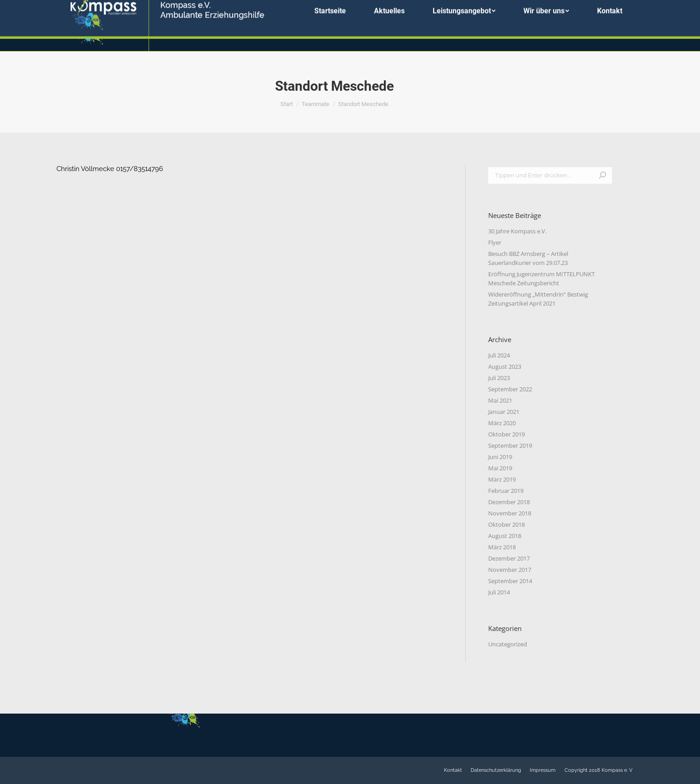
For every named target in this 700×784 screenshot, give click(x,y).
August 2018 (505, 536)
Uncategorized (508, 644)
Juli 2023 (499, 378)
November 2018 (510, 513)
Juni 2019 (500, 457)
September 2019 (510, 445)
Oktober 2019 (506, 434)
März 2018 (502, 547)
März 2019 (502, 479)
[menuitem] (330, 26)
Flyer (495, 242)
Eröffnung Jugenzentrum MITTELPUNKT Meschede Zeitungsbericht (541, 278)
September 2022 (510, 389)
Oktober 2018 (506, 524)
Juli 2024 (499, 355)
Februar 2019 (506, 491)
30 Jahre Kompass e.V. (517, 231)
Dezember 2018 (509, 502)
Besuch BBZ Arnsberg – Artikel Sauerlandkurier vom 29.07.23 (528, 258)
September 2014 (510, 581)
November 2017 (510, 570)
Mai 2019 (500, 468)
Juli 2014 (499, 592)
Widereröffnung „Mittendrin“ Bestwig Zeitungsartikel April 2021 (538, 299)
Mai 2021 (500, 400)
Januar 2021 (504, 412)
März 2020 (502, 423)
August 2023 (505, 366)
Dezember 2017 (509, 558)
